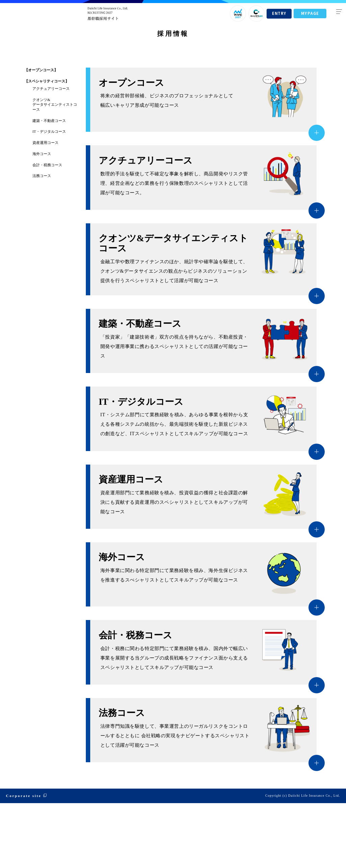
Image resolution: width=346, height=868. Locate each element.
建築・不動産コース (49, 185)
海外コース (42, 219)
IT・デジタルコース (49, 196)
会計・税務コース (47, 230)
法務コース (42, 241)
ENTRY (279, 13)
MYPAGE (310, 13)
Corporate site (24, 861)
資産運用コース (45, 207)
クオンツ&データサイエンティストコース (55, 169)
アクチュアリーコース (51, 153)
